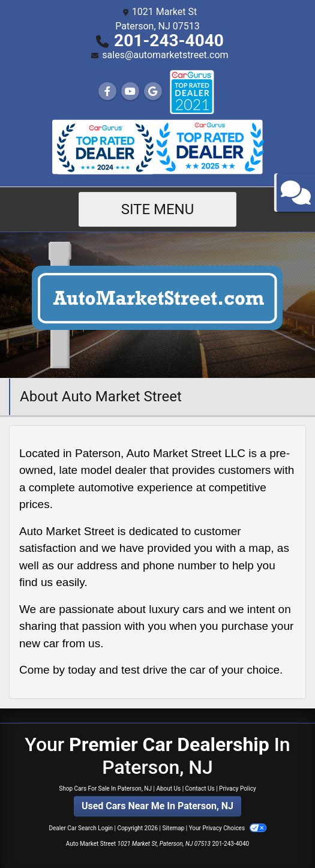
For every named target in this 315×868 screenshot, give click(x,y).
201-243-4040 (169, 40)
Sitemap (173, 828)
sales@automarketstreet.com (165, 55)
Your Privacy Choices (228, 828)
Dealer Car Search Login (81, 828)
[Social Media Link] (192, 92)
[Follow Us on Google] (153, 91)
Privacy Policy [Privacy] (238, 789)
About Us (168, 789)
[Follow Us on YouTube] (130, 91)
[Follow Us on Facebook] (107, 91)
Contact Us (200, 789)
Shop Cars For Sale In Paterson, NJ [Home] (105, 789)
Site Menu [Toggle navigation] (158, 209)
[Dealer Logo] (157, 304)
